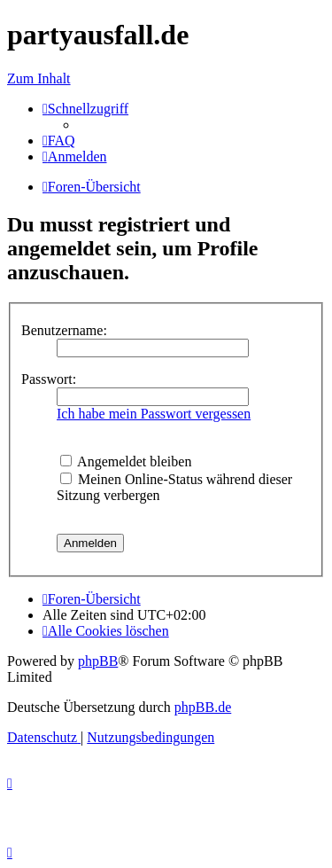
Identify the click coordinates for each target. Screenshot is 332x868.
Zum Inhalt (39, 78)
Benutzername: (64, 330)
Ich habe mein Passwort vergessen (154, 414)
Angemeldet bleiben (126, 461)
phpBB (98, 661)
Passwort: (49, 379)
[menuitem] (59, 141)
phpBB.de (203, 707)
